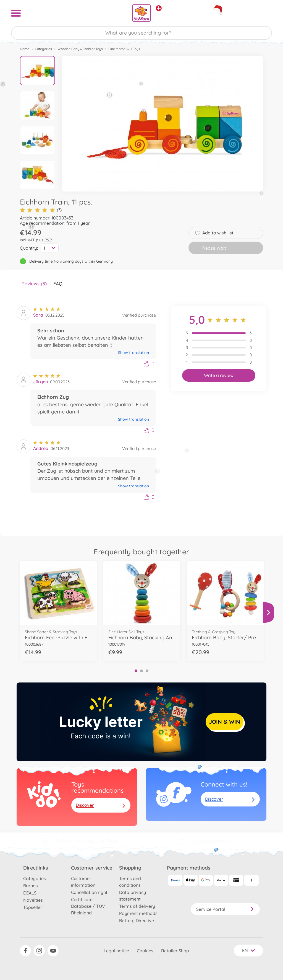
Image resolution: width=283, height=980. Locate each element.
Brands (31, 886)
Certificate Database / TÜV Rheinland (88, 906)
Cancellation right (89, 892)
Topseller (33, 907)
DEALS (30, 893)
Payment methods (138, 913)
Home (25, 49)
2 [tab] (141, 671)
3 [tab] (147, 671)
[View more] (269, 612)
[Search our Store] (141, 33)
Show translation (133, 353)
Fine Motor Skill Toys (124, 49)
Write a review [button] (219, 375)
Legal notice (116, 951)
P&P (48, 240)
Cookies (145, 951)
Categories (43, 49)
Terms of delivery (137, 906)
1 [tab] (136, 671)
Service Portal (225, 909)
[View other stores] (159, 8)
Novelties (33, 900)
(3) (41, 210)
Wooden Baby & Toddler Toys (80, 49)
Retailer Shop (175, 951)
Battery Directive (137, 920)
